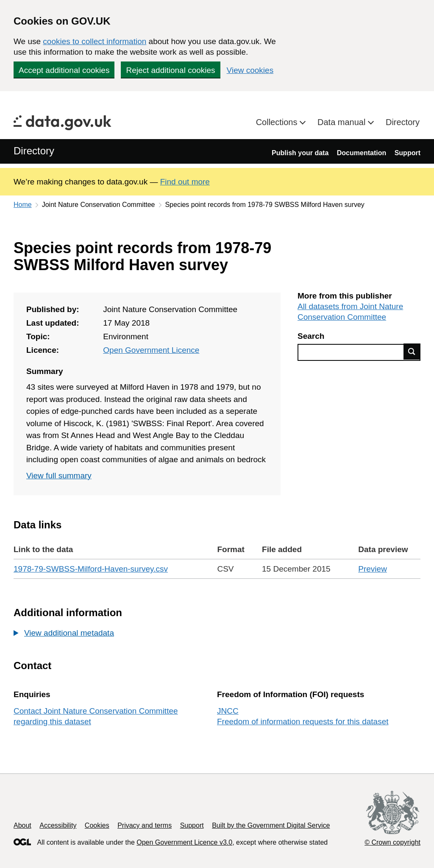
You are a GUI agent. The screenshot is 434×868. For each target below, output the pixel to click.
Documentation (362, 153)
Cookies (97, 825)
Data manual (343, 122)
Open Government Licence (151, 350)
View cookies (250, 70)
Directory (403, 122)
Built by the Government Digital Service (271, 825)
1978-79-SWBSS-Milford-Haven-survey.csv (91, 569)
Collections (278, 122)
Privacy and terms (145, 825)
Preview (373, 569)
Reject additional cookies (170, 70)
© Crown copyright (392, 842)
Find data (412, 352)
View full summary (59, 476)
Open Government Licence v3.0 (184, 842)
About (22, 825)
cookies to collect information (95, 41)
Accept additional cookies (64, 70)
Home (23, 205)
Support (408, 153)
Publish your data (300, 153)
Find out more (185, 182)
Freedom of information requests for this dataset (303, 721)
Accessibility (58, 825)
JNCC (228, 711)
